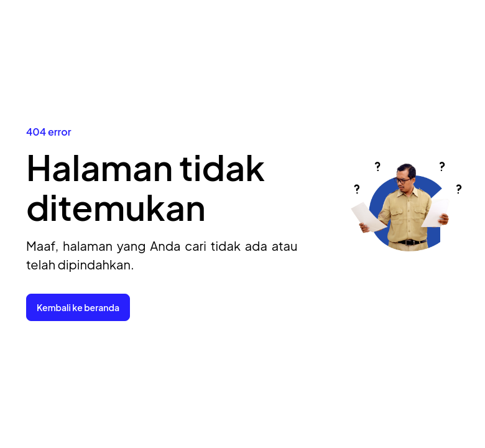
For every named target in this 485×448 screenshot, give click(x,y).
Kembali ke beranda (78, 307)
